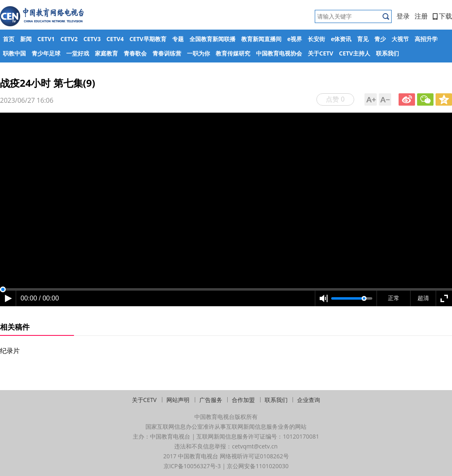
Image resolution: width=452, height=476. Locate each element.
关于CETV (321, 53)
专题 (178, 39)
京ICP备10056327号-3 (192, 466)
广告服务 (211, 400)
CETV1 (46, 39)
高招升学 (426, 39)
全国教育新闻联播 (212, 39)
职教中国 (14, 53)
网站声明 (178, 400)
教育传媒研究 (233, 53)
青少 (380, 39)
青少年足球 (46, 53)
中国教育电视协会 (279, 53)
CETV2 (69, 39)
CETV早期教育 (148, 39)
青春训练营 (167, 53)
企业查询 (309, 400)
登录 (403, 16)
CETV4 (115, 39)
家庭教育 (106, 53)
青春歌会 (135, 53)
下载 (442, 16)
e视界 (295, 39)
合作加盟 (243, 400)
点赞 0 (335, 99)
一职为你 (198, 53)
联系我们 (387, 53)
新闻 (26, 39)
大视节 (400, 39)
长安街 (316, 39)
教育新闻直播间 (261, 39)
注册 (421, 16)
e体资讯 (341, 39)
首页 (9, 39)
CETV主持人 (355, 53)
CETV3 (92, 39)
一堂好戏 (78, 53)
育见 (363, 39)
